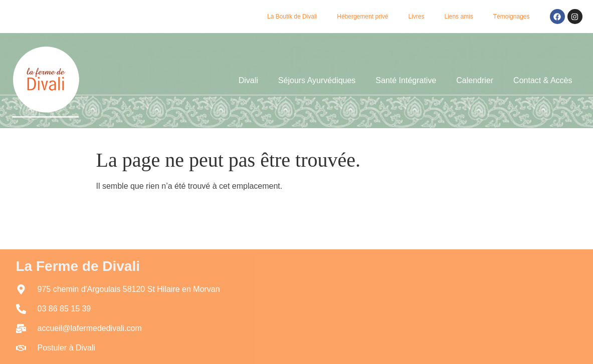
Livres (416, 17)
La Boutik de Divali (292, 17)
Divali (248, 80)
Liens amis (458, 17)
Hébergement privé (362, 17)
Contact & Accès (543, 80)
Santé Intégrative (406, 80)
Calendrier (475, 80)
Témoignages (512, 17)
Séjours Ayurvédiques (317, 80)
